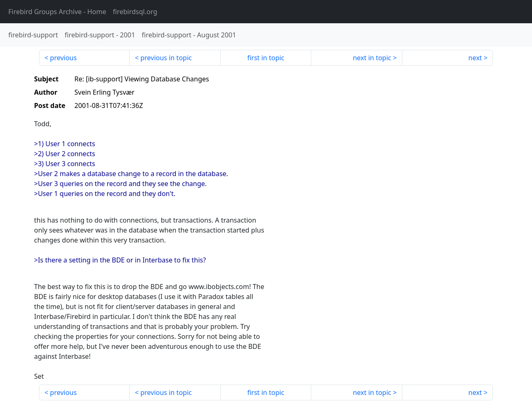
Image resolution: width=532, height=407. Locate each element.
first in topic (266, 58)
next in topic (372, 58)
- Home (57, 12)
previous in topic (166, 58)
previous (63, 58)
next (475, 58)
